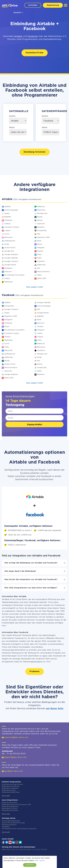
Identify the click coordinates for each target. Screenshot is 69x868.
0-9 (45, 850)
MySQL (40, 217)
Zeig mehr (6, 796)
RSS (39, 234)
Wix (39, 268)
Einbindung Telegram (10, 788)
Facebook (33, 36)
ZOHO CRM (41, 279)
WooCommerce (43, 272)
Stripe (39, 244)
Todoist (40, 251)
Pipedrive (41, 227)
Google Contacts (11, 261)
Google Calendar (11, 258)
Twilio (39, 258)
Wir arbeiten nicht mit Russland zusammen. (19, 829)
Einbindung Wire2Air (10, 810)
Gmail (7, 244)
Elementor (9, 237)
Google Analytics (11, 255)
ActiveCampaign (11, 210)
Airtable (18, 36)
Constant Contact (12, 227)
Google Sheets (10, 265)
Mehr (4, 626)
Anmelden (33, 5)
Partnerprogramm (9, 825)
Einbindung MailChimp (11, 792)
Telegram (41, 248)
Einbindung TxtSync (10, 809)
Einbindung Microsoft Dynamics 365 (16, 805)
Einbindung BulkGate (10, 807)
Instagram (8, 268)
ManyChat (41, 210)
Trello (39, 255)
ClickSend (8, 220)
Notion (40, 220)
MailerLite (41, 207)
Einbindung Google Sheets (12, 784)
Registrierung (53, 5)
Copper (7, 231)
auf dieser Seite (55, 709)
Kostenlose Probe (35, 53)
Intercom (8, 272)
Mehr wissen (40, 861)
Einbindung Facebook (11, 786)
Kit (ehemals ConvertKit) (14, 275)
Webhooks (41, 265)
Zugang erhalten (34, 424)
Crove (7, 234)
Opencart (41, 224)
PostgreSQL (42, 231)
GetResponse (10, 241)
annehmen (30, 865)
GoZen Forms (10, 248)
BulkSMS (8, 217)
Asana (7, 213)
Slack (39, 241)
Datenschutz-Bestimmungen (13, 823)
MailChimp (9, 282)
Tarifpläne (6, 827)
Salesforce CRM (43, 237)
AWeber (8, 207)
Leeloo (7, 279)
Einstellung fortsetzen (35, 152)
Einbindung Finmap (9, 803)
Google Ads (9, 251)
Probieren (35, 672)
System (12, 116)
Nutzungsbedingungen (11, 821)
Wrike (39, 275)
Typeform (41, 261)
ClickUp (7, 224)
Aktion (12, 127)
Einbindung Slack (9, 790)
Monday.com (42, 213)
